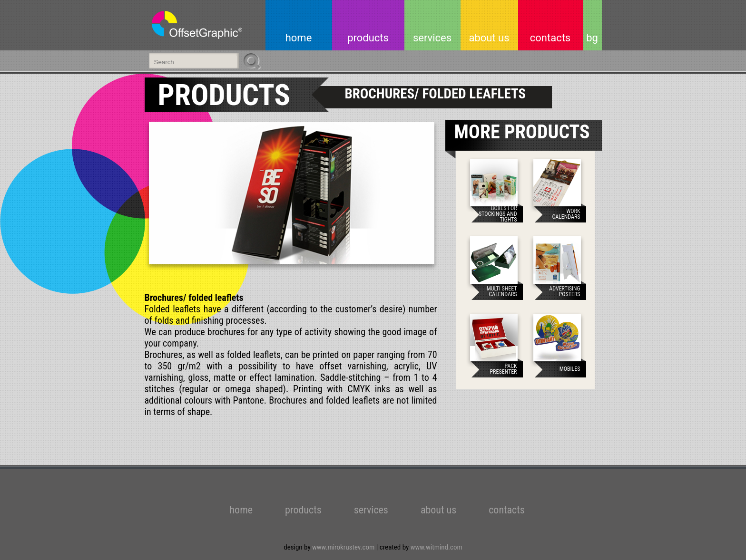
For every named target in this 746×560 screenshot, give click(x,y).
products (368, 38)
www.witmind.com (437, 547)
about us (489, 38)
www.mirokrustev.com (344, 547)
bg (592, 38)
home (299, 38)
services (432, 38)
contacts (550, 38)
